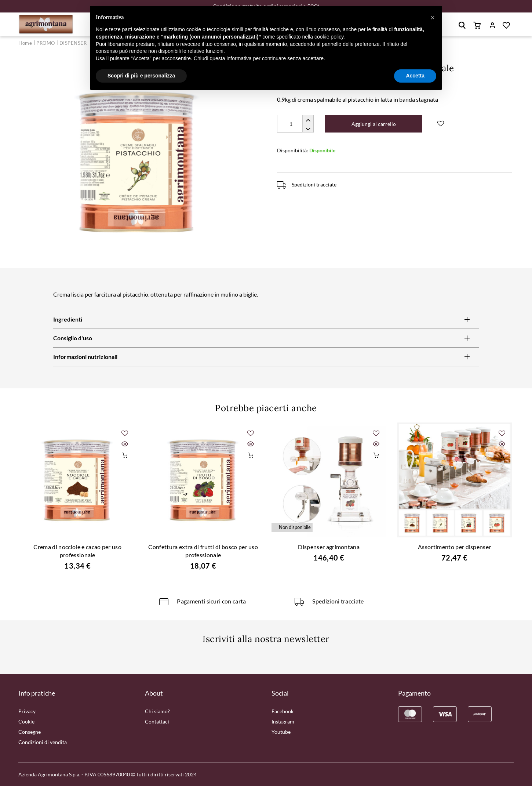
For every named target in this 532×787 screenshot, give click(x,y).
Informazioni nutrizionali (85, 358)
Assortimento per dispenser (454, 548)
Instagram (283, 723)
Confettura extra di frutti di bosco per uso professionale (203, 552)
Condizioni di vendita (43, 743)
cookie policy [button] (329, 37)
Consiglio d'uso (73, 339)
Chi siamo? (157, 712)
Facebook (283, 712)
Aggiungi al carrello (375, 125)
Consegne (30, 733)
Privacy (27, 712)
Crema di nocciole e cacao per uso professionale (77, 552)
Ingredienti (68, 320)
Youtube (281, 733)
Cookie (26, 723)
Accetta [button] (415, 76)
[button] (433, 18)
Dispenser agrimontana (329, 548)
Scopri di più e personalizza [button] (141, 76)
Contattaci (157, 723)
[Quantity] (295, 125)
